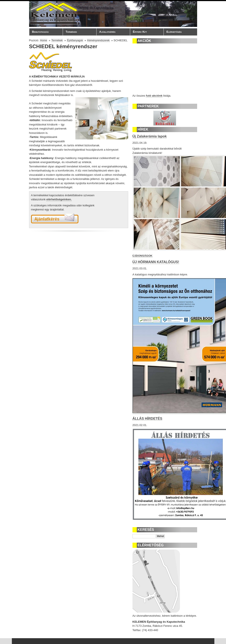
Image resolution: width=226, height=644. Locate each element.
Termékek (78, 32)
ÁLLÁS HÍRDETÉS (147, 419)
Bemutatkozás (45, 32)
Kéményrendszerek (98, 40)
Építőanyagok (75, 40)
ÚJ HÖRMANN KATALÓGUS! (156, 262)
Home (44, 40)
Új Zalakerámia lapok (150, 136)
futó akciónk (154, 96)
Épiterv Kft (146, 32)
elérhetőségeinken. (59, 199)
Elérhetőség (174, 32)
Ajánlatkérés (107, 32)
